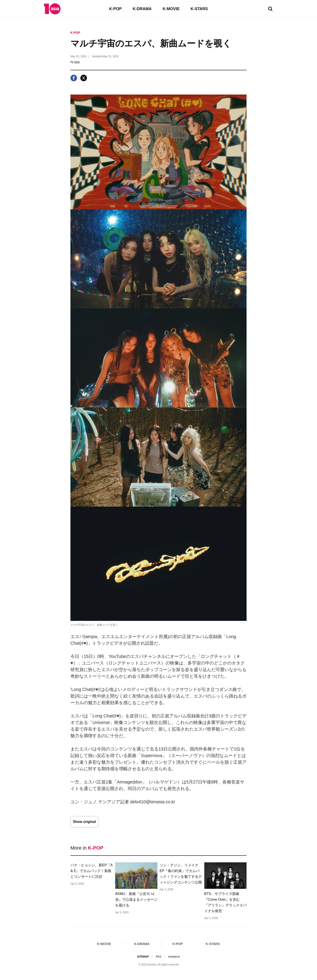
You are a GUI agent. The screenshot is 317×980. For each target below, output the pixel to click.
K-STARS (199, 9)
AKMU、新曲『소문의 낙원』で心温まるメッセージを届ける (136, 899)
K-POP (115, 9)
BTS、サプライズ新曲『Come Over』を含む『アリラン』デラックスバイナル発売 (225, 902)
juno (77, 62)
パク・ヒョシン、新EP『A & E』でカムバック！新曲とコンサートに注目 (91, 871)
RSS (159, 957)
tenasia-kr (174, 957)
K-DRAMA (142, 9)
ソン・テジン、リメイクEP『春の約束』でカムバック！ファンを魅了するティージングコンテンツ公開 (181, 874)
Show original (84, 822)
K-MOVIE (171, 9)
